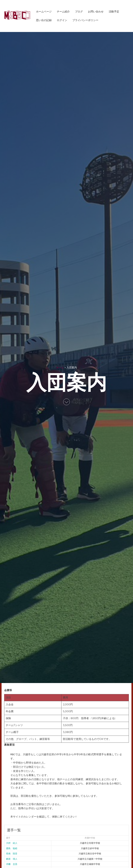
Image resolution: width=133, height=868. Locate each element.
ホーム (60, 367)
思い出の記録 (44, 20)
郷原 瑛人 (12, 859)
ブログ (79, 11)
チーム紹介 (63, 11)
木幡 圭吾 (12, 864)
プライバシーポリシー (85, 20)
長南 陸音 (12, 854)
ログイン (62, 20)
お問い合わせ (96, 11)
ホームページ (44, 11)
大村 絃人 (12, 843)
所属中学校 (90, 838)
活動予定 (114, 11)
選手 (8, 838)
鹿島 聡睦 (12, 848)
